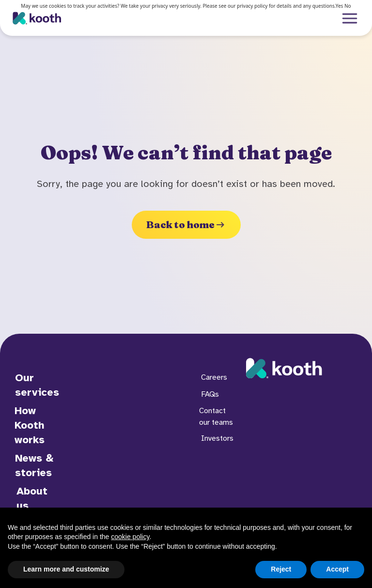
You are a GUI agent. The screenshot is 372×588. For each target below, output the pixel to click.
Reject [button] (281, 569)
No (348, 6)
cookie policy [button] (130, 537)
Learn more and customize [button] (66, 569)
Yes (340, 6)
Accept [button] (337, 569)
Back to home (186, 224)
